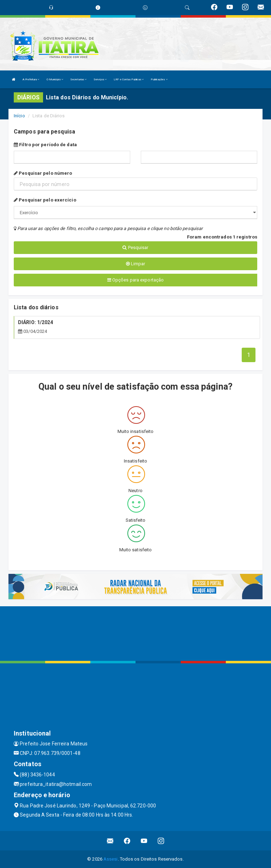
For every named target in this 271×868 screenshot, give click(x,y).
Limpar (136, 264)
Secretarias (78, 79)
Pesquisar (135, 247)
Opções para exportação (135, 280)
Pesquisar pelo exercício (45, 200)
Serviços (100, 79)
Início (19, 116)
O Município (55, 79)
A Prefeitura (31, 79)
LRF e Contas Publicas (129, 79)
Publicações (159, 79)
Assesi (111, 859)
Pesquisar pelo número (43, 173)
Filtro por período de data (45, 145)
